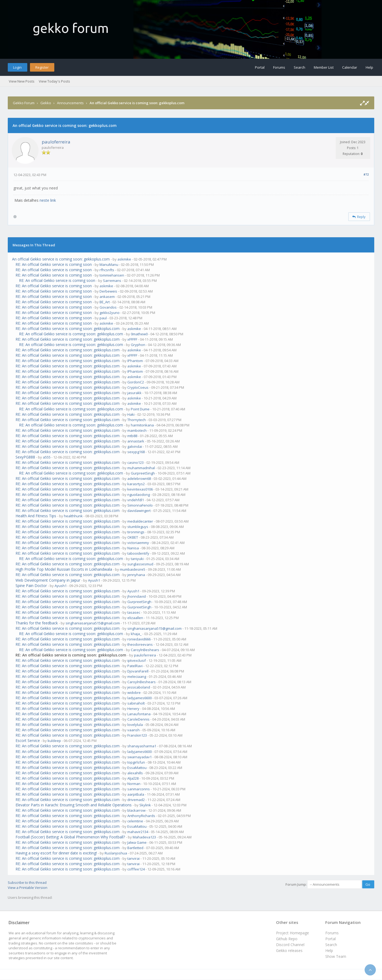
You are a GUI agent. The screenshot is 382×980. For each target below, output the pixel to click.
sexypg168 (136, 452)
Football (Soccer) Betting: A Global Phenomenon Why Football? (70, 837)
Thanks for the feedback (37, 623)
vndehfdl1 (136, 500)
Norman (134, 784)
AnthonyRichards (141, 816)
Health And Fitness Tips (36, 516)
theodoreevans (140, 644)
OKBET (133, 537)
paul (103, 318)
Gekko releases (289, 950)
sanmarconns (139, 789)
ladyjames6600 (140, 698)
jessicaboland (139, 687)
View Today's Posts (54, 81)
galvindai (135, 446)
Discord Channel (290, 945)
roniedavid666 (139, 639)
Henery (133, 709)
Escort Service (28, 740)
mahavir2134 (138, 832)
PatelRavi (135, 666)
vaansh (133, 730)
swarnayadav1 (140, 757)
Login (17, 67)
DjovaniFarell (138, 671)
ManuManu (109, 265)
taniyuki (137, 559)
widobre (134, 693)
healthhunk (73, 516)
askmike (124, 259)
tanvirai (133, 858)
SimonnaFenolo (140, 505)
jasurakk (134, 393)
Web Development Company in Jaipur (48, 580)
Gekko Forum (24, 103)
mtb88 (132, 436)
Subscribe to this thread (27, 882)
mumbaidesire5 (133, 569)
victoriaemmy (138, 543)
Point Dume (140, 409)
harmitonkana (142, 425)
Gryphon (138, 345)
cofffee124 (136, 869)
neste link (48, 200)
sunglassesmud (140, 564)
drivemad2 (136, 800)
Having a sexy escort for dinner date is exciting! (56, 853)
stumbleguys (138, 527)
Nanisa (133, 548)
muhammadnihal (141, 468)
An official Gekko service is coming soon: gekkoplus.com (61, 259)
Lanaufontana (139, 714)
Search (299, 67)
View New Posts (22, 81)
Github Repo (287, 939)
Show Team (336, 956)
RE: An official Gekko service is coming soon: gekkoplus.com (68, 328)
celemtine (135, 821)
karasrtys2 (136, 484)
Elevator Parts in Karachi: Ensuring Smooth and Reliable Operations (74, 805)
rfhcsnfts (107, 270)
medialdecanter (140, 521)
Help (369, 67)
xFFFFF (132, 339)
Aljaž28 (133, 778)
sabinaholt (136, 703)
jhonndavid (137, 596)
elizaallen (135, 618)
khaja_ (136, 634)
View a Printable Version (28, 888)
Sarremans (112, 281)
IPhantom (135, 361)
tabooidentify (138, 553)
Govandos (108, 307)
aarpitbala (136, 794)
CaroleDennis (138, 719)
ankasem (107, 297)
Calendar (350, 67)
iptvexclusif (137, 660)
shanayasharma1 (142, 746)
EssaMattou (137, 768)
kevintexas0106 (140, 489)
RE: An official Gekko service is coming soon (54, 264)
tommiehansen (112, 275)
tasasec (134, 612)
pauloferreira (56, 142)
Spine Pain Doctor (31, 586)
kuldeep (54, 741)
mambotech (137, 430)
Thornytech (137, 420)
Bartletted (135, 848)
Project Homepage (293, 933)
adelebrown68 (139, 479)
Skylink (145, 805)
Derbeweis (108, 291)
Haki (131, 414)
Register (42, 67)
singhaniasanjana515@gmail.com (93, 623)
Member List (324, 67)
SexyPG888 (25, 457)
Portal (260, 67)
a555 (47, 457)
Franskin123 (137, 735)
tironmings (136, 532)
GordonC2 (136, 382)
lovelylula (135, 725)
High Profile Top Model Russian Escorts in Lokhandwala (64, 569)
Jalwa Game (137, 842)
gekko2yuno (110, 313)
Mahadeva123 (144, 837)
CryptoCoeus (138, 387)
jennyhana (136, 575)
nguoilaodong (139, 495)
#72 (366, 174)
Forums (279, 67)
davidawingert (139, 511)
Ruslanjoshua (116, 853)
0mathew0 (139, 334)
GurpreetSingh (143, 473)
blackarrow (136, 810)
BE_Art (105, 302)
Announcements (70, 103)
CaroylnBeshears (145, 650)
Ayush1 (94, 580)
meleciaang (137, 676)
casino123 (135, 462)
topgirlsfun (136, 762)
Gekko (46, 103)
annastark (136, 441)
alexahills (135, 773)
